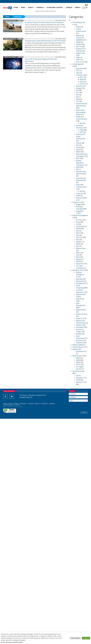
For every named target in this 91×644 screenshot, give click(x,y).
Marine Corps (81, 248)
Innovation (80, 327)
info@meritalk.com (26, 397)
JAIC (77, 246)
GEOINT (79, 242)
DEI (77, 376)
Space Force (80, 264)
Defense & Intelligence (10, 20)
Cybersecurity (81, 294)
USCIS (82, 132)
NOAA (82, 79)
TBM (78, 57)
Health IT (79, 318)
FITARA (79, 44)
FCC (77, 93)
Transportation (81, 187)
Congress (76, 202)
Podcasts (45, 404)
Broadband (80, 283)
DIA (77, 231)
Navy (78, 253)
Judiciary (75, 349)
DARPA (78, 229)
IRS (77, 145)
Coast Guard (80, 226)
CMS (78, 73)
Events (31, 7)
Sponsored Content (55, 7)
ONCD (78, 362)
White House (77, 356)
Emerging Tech (78, 270)
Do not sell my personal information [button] (12, 642)
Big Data (79, 279)
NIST (81, 77)
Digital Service (81, 310)
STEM (78, 380)
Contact (16, 407)
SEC (77, 169)
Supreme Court (81, 351)
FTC (77, 101)
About (5, 407)
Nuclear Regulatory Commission (80, 163)
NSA (78, 257)
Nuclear (79, 259)
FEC (77, 97)
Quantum (79, 340)
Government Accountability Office (81, 112)
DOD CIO (79, 237)
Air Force (79, 220)
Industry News (77, 347)
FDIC (78, 95)
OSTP (78, 365)
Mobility (79, 334)
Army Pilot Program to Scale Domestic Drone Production (44, 22)
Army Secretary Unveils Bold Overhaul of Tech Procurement (45, 41)
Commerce (80, 75)
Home (16, 7)
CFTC (78, 71)
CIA (77, 224)
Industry (79, 325)
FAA (81, 191)
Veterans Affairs (82, 198)
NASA (78, 152)
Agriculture (80, 68)
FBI (77, 240)
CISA (81, 130)
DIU (77, 235)
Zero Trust (80, 62)
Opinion (69, 7)
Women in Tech (81, 382)
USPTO (82, 84)
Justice (78, 147)
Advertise (10, 407)
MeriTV (78, 7)
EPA (77, 90)
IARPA (78, 244)
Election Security (82, 314)
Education (79, 86)
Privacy (21, 407)
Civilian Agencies (78, 64)
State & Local (9, 405)
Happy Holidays (78, 345)
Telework (79, 343)
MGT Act (79, 47)
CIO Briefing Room (79, 22)
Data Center (80, 299)
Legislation (80, 211)
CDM (78, 27)
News (23, 7)
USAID (78, 196)
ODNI (78, 261)
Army (20, 20)
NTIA (81, 82)
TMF (78, 60)
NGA (78, 255)
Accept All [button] (86, 638)
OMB (78, 360)
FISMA (78, 42)
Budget (79, 204)
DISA (78, 233)
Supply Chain (81, 53)
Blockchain (80, 281)
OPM (78, 167)
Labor (78, 150)
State (78, 185)
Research (40, 7)
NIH (81, 123)
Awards (52, 404)
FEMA (78, 99)
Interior (79, 143)
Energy (78, 88)
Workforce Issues (78, 371)
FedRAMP (79, 40)
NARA (78, 358)
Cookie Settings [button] (75, 638)
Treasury (79, 193)
